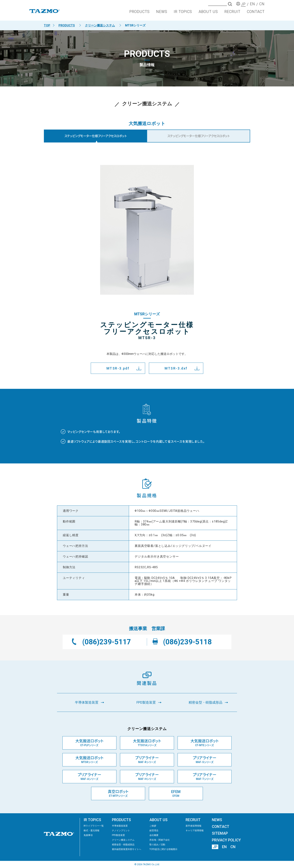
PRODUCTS (139, 14)
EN (224, 847)
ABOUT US (208, 14)
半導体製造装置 (120, 826)
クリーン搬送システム (100, 25)
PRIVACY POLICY (226, 840)
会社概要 (154, 835)
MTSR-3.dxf (176, 368)
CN (233, 847)
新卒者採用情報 (193, 826)
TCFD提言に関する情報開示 (163, 849)
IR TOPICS (183, 14)
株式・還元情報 (91, 831)
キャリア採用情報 (195, 831)
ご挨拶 (153, 826)
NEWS (162, 14)
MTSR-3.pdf (118, 368)
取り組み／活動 (157, 845)
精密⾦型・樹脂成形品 (123, 845)
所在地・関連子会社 (160, 840)
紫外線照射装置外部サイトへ (127, 849)
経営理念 (154, 831)
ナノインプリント (121, 831)
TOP (47, 25)
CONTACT (256, 14)
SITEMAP (220, 833)
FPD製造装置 (118, 835)
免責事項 (88, 835)
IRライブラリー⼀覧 (94, 826)
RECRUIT (232, 14)
